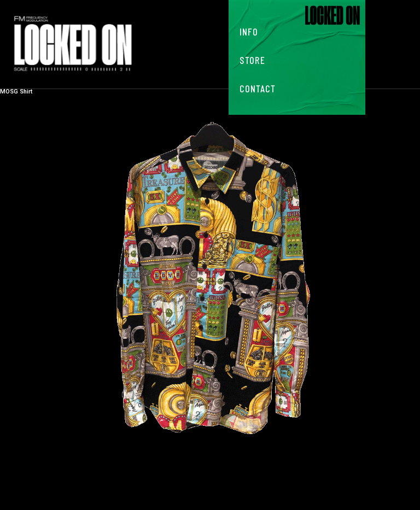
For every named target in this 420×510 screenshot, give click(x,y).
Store (252, 60)
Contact (258, 89)
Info (249, 32)
